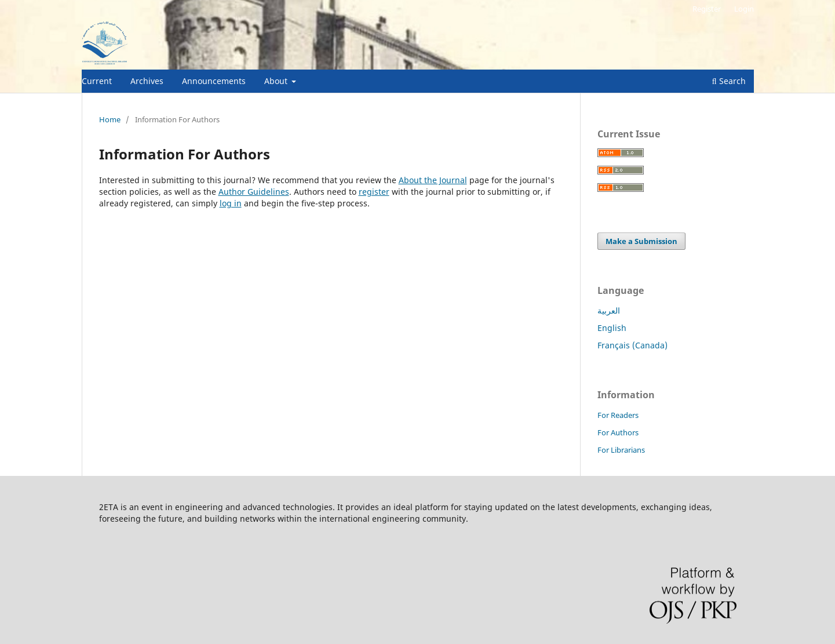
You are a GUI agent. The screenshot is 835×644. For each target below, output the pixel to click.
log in (231, 203)
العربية (609, 310)
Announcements (214, 81)
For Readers (618, 415)
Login (744, 9)
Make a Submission (641, 241)
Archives (147, 81)
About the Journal (433, 180)
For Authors (618, 432)
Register (707, 9)
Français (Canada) (632, 345)
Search (729, 81)
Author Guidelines (254, 192)
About (277, 81)
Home (110, 119)
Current (97, 81)
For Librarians (621, 450)
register (374, 192)
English (612, 328)
